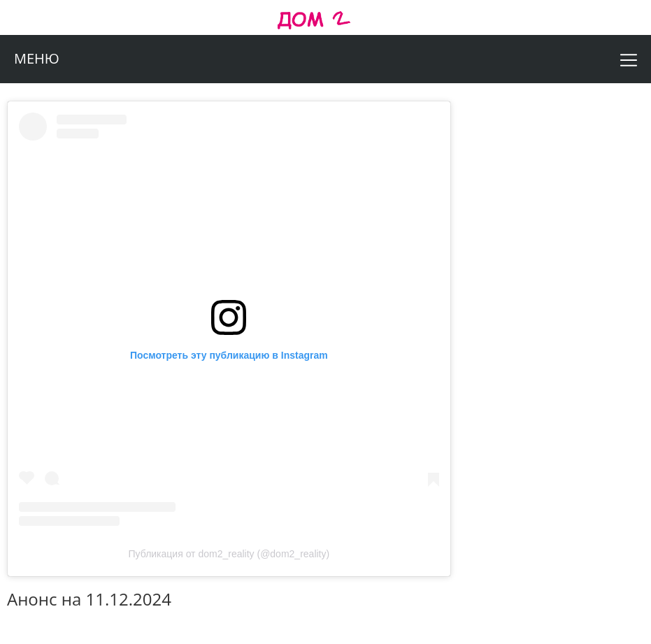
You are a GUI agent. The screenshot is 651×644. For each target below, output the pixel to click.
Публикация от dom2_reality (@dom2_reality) (229, 554)
